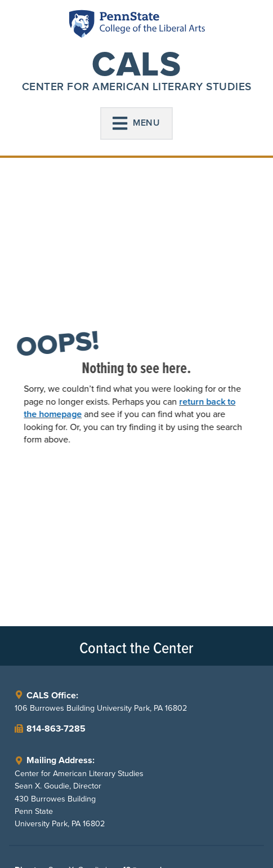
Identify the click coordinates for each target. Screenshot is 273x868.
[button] (137, 123)
